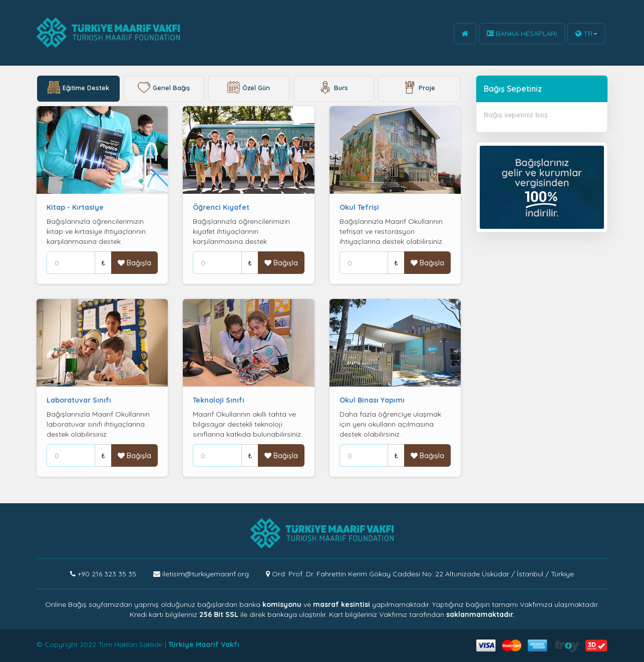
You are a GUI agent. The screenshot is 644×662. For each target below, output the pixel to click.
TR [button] (586, 34)
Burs (334, 89)
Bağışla (134, 263)
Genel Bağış (164, 89)
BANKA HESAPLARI (522, 34)
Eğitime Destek (78, 89)
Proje (419, 89)
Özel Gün (249, 89)
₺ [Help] (103, 263)
